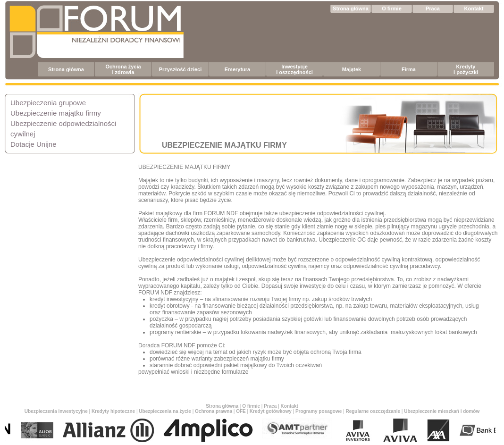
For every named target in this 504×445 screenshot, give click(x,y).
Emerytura (237, 69)
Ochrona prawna (214, 411)
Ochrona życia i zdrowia (123, 69)
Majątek (352, 69)
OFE (241, 411)
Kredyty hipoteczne (113, 411)
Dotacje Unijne (34, 144)
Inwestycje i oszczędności (294, 69)
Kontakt (474, 8)
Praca (433, 8)
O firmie (392, 8)
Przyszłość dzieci (181, 69)
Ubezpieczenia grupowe (48, 103)
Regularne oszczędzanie (373, 411)
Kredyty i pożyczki (466, 69)
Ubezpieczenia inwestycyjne (56, 411)
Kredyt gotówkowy (271, 411)
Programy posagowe (319, 411)
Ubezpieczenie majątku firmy (56, 113)
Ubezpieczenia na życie (165, 411)
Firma (409, 69)
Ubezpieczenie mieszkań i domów (442, 411)
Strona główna (351, 8)
